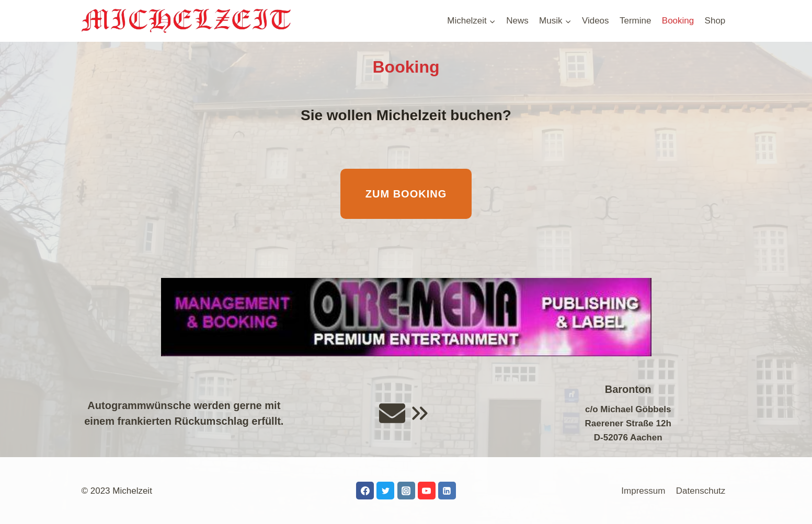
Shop (715, 21)
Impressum (643, 491)
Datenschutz (701, 491)
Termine (635, 21)
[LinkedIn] (447, 491)
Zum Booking (406, 194)
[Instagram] (406, 491)
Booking (678, 21)
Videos (596, 21)
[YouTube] (427, 491)
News (517, 21)
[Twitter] (385, 491)
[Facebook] (365, 491)
